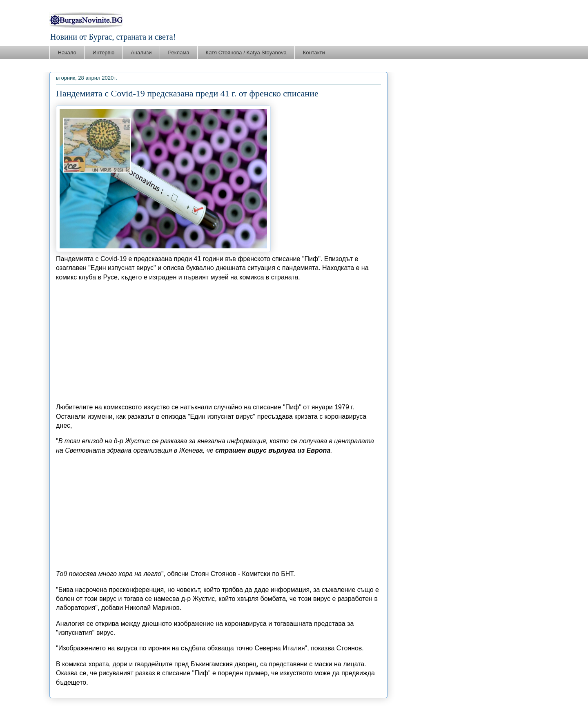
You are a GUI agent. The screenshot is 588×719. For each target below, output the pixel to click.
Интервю (104, 52)
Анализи (141, 52)
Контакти (314, 52)
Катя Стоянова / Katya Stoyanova (246, 52)
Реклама (178, 52)
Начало (67, 52)
